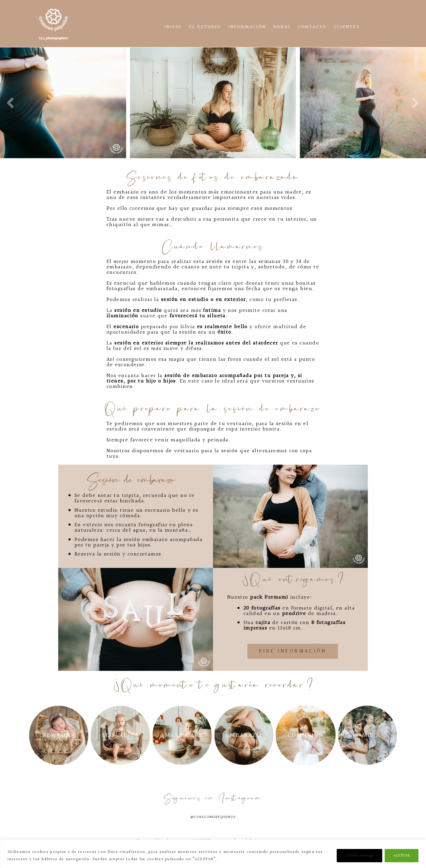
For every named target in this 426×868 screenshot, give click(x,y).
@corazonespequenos (213, 817)
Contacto (312, 27)
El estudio (205, 27)
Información (247, 27)
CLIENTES (347, 27)
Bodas (282, 27)
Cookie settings (359, 856)
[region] (213, 854)
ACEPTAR (402, 856)
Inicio (173, 27)
